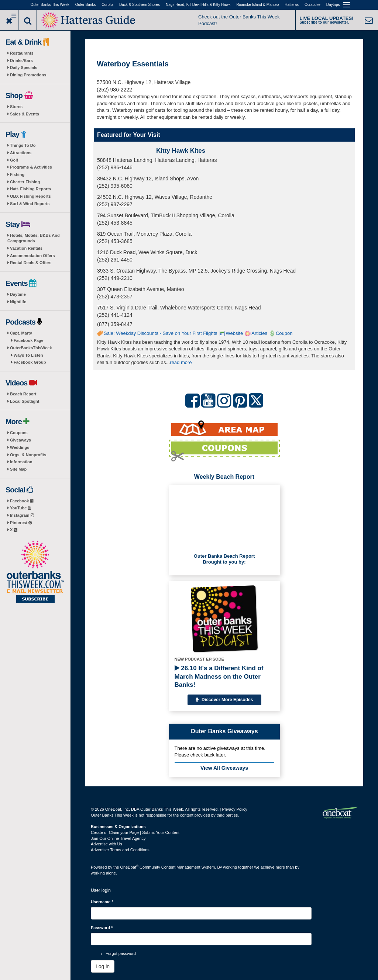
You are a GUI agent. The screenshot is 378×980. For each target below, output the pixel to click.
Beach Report (23, 394)
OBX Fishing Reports (30, 196)
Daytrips (333, 5)
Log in (103, 966)
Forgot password (121, 953)
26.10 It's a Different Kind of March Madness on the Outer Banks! (219, 676)
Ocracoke (312, 5)
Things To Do (23, 145)
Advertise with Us (106, 844)
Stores (16, 107)
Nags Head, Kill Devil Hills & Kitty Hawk (198, 5)
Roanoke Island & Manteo (257, 5)
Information (21, 462)
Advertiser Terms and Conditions (120, 850)
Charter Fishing (25, 182)
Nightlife (18, 302)
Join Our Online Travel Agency (118, 838)
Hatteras (292, 5)
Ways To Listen (28, 355)
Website (235, 333)
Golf (14, 160)
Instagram (22, 515)
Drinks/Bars (21, 60)
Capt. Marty (21, 333)
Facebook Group (30, 362)
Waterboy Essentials (133, 64)
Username (102, 902)
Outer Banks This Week (50, 5)
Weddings (20, 447)
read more (181, 362)
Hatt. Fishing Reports (30, 189)
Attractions (21, 153)
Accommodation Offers (32, 256)
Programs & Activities (31, 167)
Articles (259, 333)
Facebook (22, 501)
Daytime (18, 294)
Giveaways (20, 440)
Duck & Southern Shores (140, 5)
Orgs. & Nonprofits (28, 455)
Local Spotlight (25, 401)
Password (102, 928)
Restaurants (22, 53)
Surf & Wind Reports (30, 204)
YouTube (20, 508)
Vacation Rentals (26, 248)
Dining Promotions (28, 75)
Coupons (19, 433)
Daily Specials (24, 67)
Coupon (284, 333)
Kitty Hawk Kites (181, 151)
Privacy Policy (234, 809)
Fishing (17, 174)
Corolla (107, 5)
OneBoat (130, 867)
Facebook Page (29, 340)
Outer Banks (86, 5)
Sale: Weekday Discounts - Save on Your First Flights (161, 333)
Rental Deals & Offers (31, 263)
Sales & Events (25, 114)
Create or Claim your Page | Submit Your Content (135, 832)
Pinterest (21, 523)
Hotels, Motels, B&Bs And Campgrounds (34, 238)
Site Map (18, 469)
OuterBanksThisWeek (31, 348)
